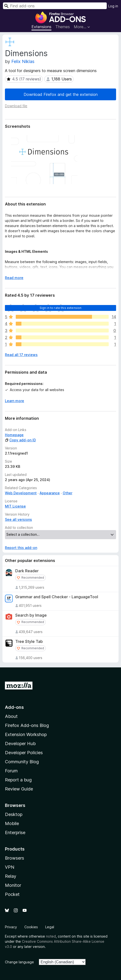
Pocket (12, 894)
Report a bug (18, 780)
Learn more (15, 401)
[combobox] (55, 6)
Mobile (12, 823)
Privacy (11, 927)
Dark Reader (27, 571)
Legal (50, 927)
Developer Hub (20, 744)
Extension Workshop (26, 734)
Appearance (50, 493)
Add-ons (14, 707)
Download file (16, 106)
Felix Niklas (23, 61)
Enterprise (15, 833)
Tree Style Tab (29, 642)
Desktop (14, 814)
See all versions (18, 519)
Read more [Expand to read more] (14, 278)
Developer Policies (24, 753)
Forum (11, 771)
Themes (63, 27)
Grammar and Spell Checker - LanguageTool (57, 597)
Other (68, 493)
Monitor (13, 885)
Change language (19, 962)
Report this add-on (21, 548)
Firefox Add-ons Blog (27, 725)
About (11, 716)
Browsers (15, 858)
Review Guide (19, 789)
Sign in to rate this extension (61, 308)
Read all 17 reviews (21, 355)
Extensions (41, 27)
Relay (11, 876)
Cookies (31, 927)
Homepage (14, 435)
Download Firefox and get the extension (61, 94)
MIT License (15, 506)
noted (51, 936)
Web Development (21, 493)
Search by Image (31, 615)
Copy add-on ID (20, 440)
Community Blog (22, 762)
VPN (10, 867)
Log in (113, 6)
